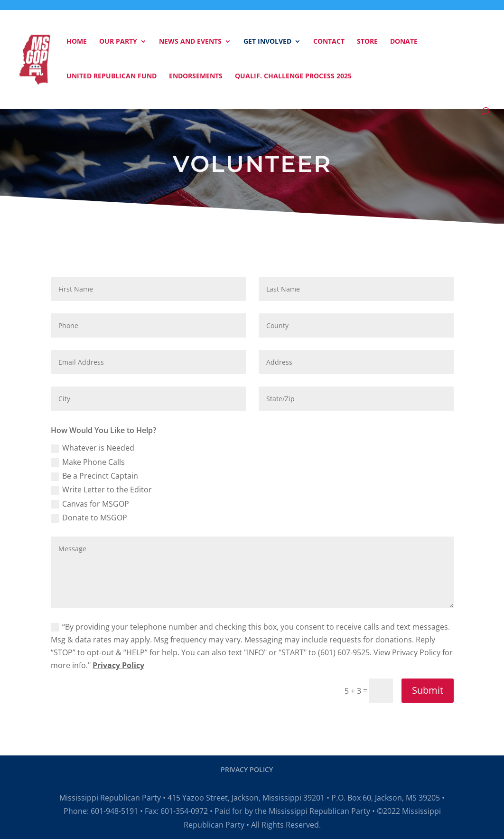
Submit (428, 690)
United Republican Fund (112, 76)
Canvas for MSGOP (90, 504)
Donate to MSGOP (89, 518)
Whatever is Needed (93, 448)
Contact (329, 42)
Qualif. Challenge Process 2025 (293, 76)
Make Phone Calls (88, 462)
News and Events (190, 42)
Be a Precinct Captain (94, 476)
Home (77, 42)
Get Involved (267, 42)
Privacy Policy (118, 665)
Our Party (118, 42)
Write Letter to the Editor (101, 490)
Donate (404, 42)
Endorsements (196, 76)
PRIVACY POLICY (247, 769)
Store (367, 42)
